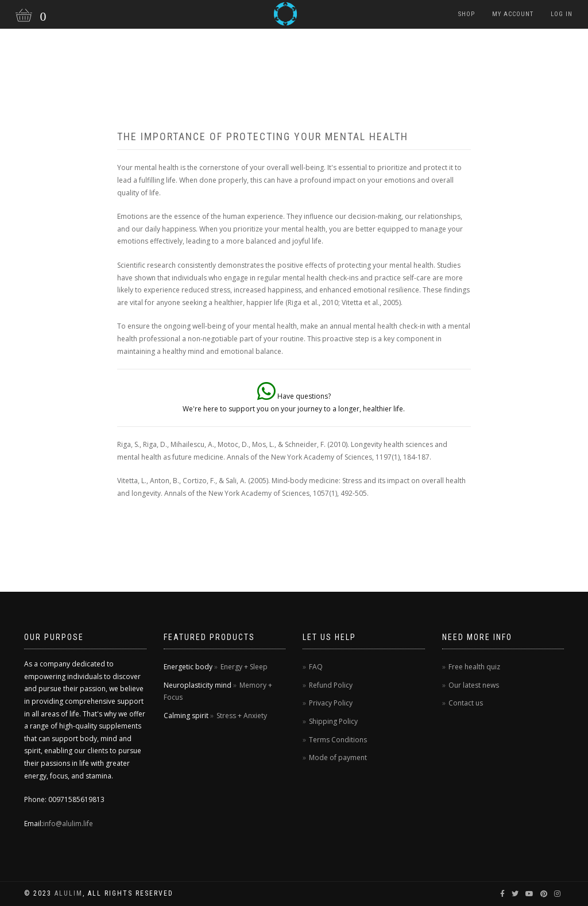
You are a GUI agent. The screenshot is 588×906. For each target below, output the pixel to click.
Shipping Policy (333, 721)
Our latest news (474, 685)
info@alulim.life (68, 824)
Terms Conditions (338, 740)
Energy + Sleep (244, 667)
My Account (513, 14)
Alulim (69, 893)
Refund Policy (331, 685)
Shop (467, 14)
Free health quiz (474, 667)
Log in (562, 14)
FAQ (316, 667)
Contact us (466, 703)
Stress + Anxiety (242, 716)
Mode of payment (338, 757)
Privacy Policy (331, 703)
